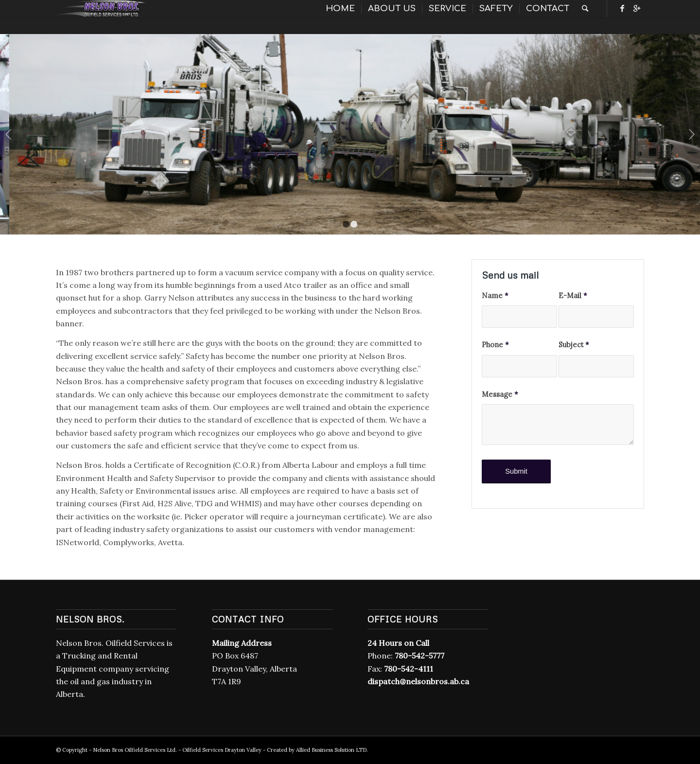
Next (691, 134)
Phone (495, 345)
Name (495, 295)
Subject (574, 345)
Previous (9, 134)
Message (500, 394)
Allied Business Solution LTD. (332, 750)
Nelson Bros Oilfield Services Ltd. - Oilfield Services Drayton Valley (177, 750)
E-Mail (573, 295)
